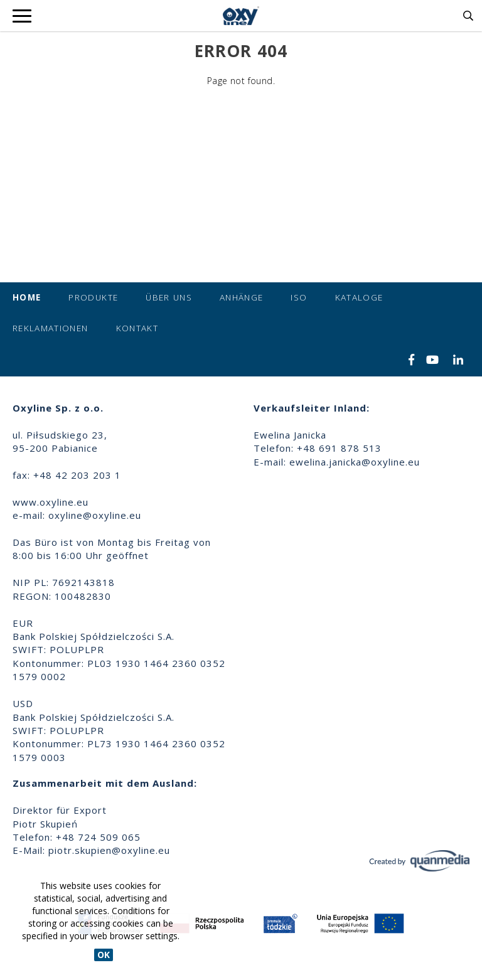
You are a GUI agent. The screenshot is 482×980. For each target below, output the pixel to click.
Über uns (169, 297)
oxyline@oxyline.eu (95, 515)
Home (27, 297)
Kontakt (137, 328)
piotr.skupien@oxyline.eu (109, 850)
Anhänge (241, 297)
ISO (299, 297)
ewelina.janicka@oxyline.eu (355, 462)
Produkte (93, 297)
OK (104, 955)
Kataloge (359, 297)
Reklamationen (51, 328)
